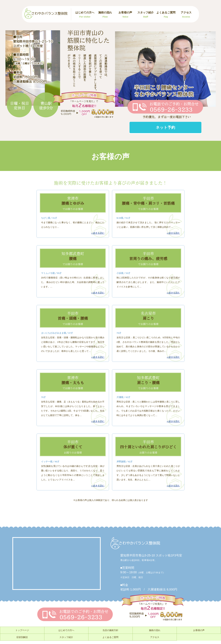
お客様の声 (125, 14)
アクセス (186, 14)
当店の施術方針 (110, 630)
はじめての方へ (85, 14)
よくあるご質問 (166, 14)
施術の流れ (105, 14)
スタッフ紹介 (146, 14)
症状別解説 (22, 637)
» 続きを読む (98, 233)
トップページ (22, 630)
